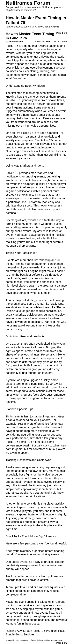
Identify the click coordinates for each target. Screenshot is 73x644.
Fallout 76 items (22, 224)
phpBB (18, 640)
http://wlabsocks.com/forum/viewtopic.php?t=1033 (32, 27)
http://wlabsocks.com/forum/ (21, 10)
